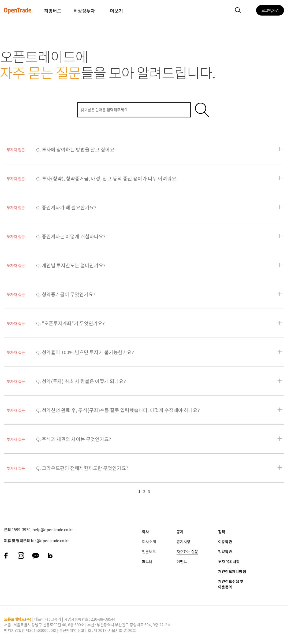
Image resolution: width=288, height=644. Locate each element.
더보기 (117, 11)
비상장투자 (84, 11)
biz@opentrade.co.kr (50, 541)
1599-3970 (21, 530)
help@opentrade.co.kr (53, 530)
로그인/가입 (270, 10)
